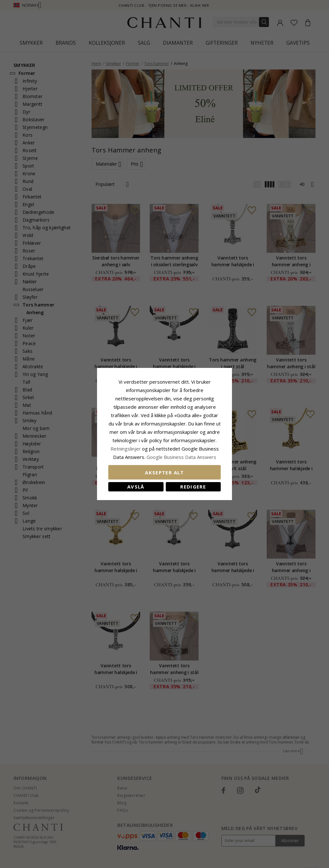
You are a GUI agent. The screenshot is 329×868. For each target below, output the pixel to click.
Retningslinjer (126, 449)
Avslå (136, 487)
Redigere (193, 487)
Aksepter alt (164, 472)
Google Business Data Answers (181, 457)
